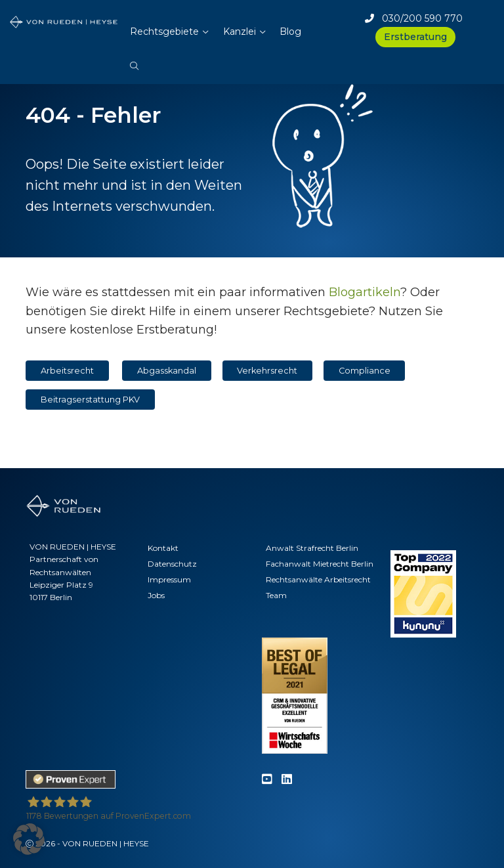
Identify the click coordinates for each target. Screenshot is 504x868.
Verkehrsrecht (267, 371)
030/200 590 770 (414, 18)
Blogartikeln (365, 292)
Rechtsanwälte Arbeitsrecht (318, 579)
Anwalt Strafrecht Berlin (312, 548)
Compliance (365, 371)
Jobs (156, 595)
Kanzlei (240, 32)
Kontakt (163, 548)
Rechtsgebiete (164, 32)
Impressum (169, 579)
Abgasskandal (167, 371)
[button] (135, 59)
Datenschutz (172, 564)
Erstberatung (415, 37)
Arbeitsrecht (67, 371)
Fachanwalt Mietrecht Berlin (320, 564)
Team (276, 595)
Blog (290, 32)
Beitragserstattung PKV (90, 400)
